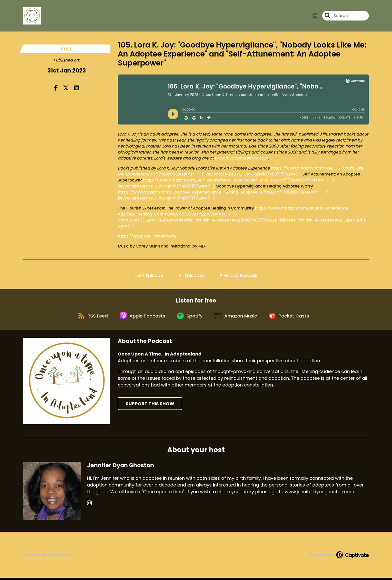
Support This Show (150, 406)
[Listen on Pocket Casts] (292, 317)
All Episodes (191, 275)
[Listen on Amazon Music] (237, 317)
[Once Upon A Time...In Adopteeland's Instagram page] (315, 16)
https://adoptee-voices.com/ (147, 236)
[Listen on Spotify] (190, 317)
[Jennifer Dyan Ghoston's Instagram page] (89, 505)
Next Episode (149, 275)
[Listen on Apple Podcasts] (141, 317)
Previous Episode (239, 275)
